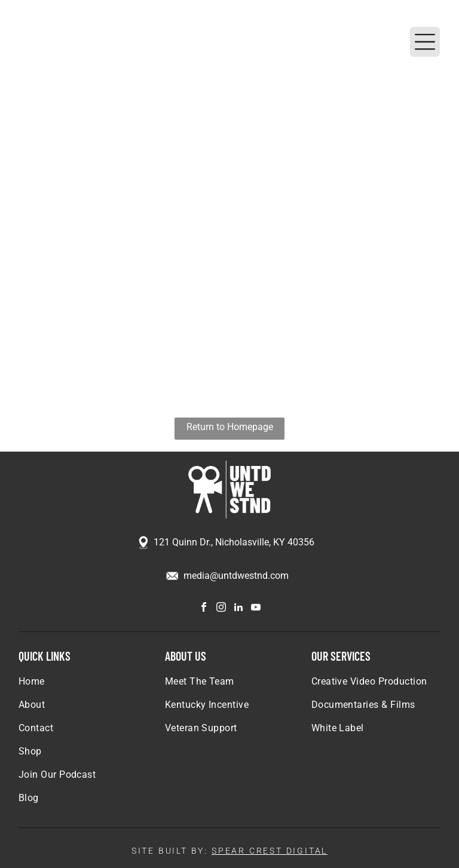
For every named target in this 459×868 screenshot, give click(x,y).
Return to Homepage (230, 427)
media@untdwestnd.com (236, 576)
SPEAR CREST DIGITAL (270, 851)
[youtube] (256, 608)
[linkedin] (238, 608)
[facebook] (204, 608)
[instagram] (221, 608)
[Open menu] (425, 42)
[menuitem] (83, 687)
